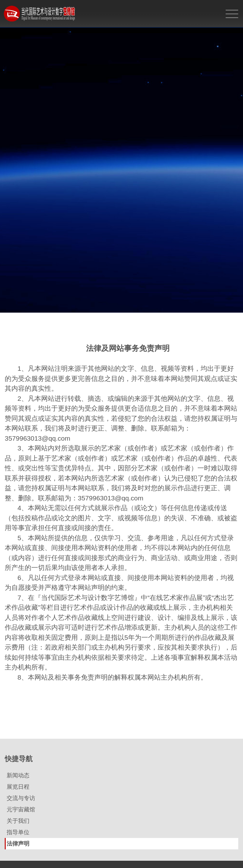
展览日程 (18, 787)
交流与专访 (21, 798)
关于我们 (18, 821)
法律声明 (18, 844)
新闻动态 (18, 775)
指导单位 (18, 832)
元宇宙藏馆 (21, 810)
